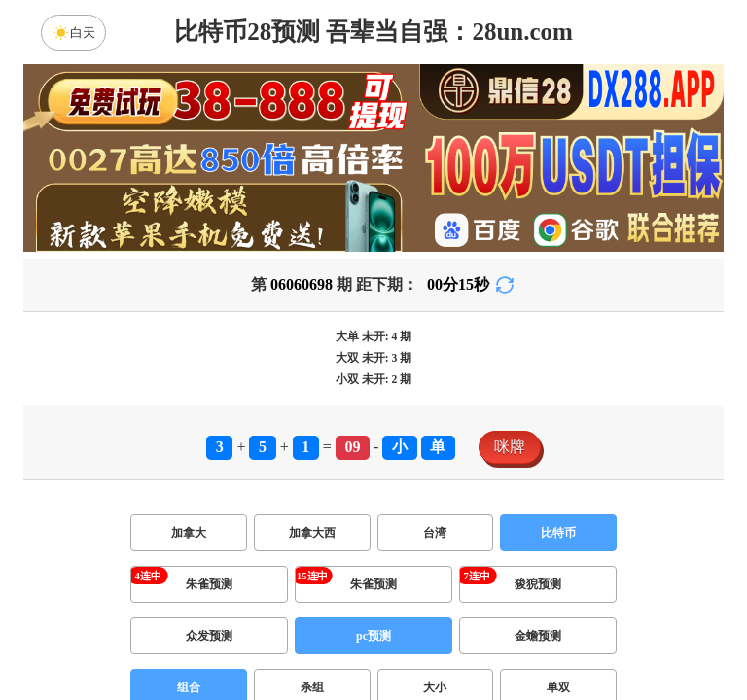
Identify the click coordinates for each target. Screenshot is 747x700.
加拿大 (189, 533)
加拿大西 (312, 533)
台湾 (435, 533)
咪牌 (510, 447)
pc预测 (373, 636)
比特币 (558, 533)
